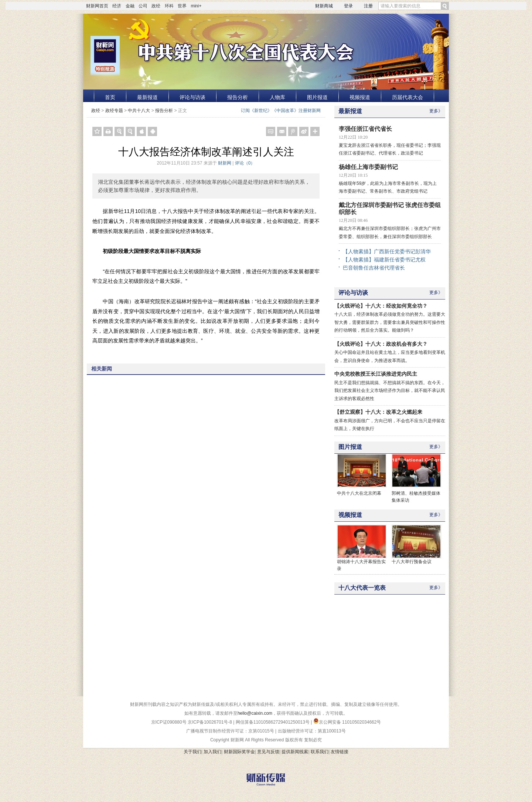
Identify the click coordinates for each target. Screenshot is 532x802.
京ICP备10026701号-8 (210, 722)
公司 (143, 6)
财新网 (225, 163)
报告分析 (238, 97)
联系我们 (320, 752)
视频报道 (360, 97)
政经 (156, 6)
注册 (368, 6)
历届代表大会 (407, 97)
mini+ (196, 6)
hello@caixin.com (255, 713)
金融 (130, 6)
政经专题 (114, 111)
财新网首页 (97, 6)
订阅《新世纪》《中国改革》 (270, 111)
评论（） (245, 163)
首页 (110, 97)
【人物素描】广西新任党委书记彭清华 (387, 251)
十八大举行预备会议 (412, 562)
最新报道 (147, 97)
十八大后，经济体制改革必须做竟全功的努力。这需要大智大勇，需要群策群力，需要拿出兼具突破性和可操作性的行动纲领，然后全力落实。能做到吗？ (390, 322)
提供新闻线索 (295, 752)
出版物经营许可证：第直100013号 (312, 731)
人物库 (277, 97)
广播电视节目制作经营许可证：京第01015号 (230, 731)
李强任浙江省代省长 (365, 129)
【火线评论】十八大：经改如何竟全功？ (381, 306)
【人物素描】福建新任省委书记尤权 (384, 260)
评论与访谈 (192, 97)
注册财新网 (310, 111)
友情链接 (340, 752)
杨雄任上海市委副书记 (368, 167)
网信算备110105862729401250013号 (273, 722)
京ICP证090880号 (169, 722)
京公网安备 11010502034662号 (347, 722)
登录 (348, 6)
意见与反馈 (268, 752)
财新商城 (324, 6)
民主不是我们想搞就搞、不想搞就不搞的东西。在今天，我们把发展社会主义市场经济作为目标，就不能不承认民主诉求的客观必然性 (390, 391)
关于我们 (192, 752)
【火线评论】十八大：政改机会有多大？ (381, 344)
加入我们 (212, 752)
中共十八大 (139, 111)
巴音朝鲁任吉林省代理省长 (374, 268)
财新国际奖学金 (239, 752)
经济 (117, 6)
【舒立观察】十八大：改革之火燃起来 (378, 412)
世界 (182, 6)
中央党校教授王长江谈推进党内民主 (376, 374)
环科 (169, 6)
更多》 (436, 111)
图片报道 (317, 97)
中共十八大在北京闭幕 (359, 493)
